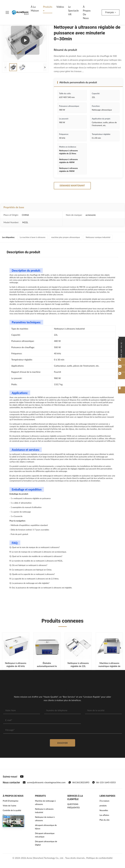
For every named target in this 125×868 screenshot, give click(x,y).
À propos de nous (87, 12)
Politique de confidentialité (99, 858)
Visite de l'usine (9, 806)
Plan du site (105, 820)
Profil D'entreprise (11, 801)
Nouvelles (104, 810)
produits (103, 806)
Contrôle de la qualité (12, 810)
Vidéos (60, 7)
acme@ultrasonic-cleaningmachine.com (44, 782)
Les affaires (104, 815)
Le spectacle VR (73, 10)
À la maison (35, 9)
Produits (48, 7)
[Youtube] (22, 776)
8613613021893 (79, 782)
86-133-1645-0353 (104, 782)
